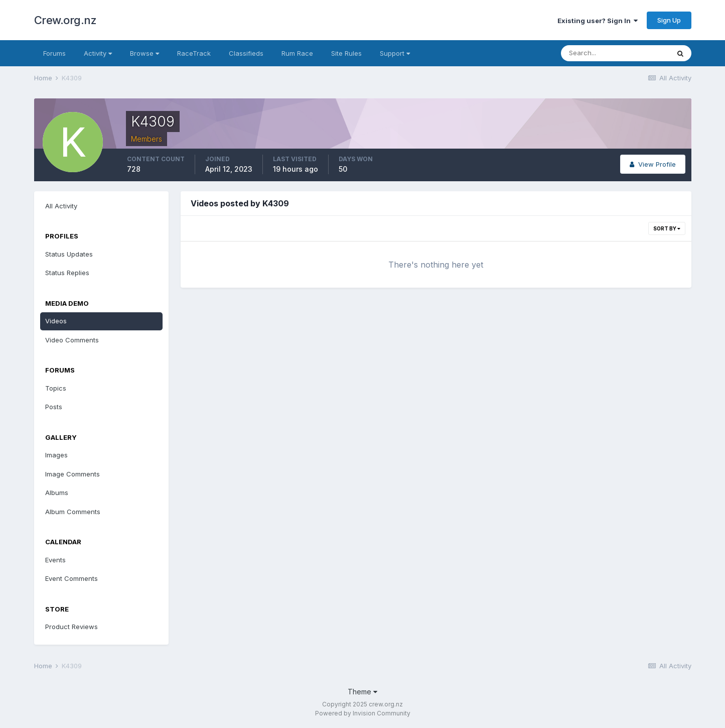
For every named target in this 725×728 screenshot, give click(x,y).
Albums (57, 493)
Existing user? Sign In (598, 21)
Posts (54, 407)
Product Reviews (71, 627)
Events (55, 560)
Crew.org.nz (65, 20)
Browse (144, 53)
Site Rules (346, 53)
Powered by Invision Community (363, 713)
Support (395, 53)
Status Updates (69, 254)
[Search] (615, 53)
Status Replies (67, 273)
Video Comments (72, 340)
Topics (56, 388)
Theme (362, 692)
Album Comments (73, 512)
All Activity (61, 206)
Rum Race (297, 53)
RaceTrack (194, 53)
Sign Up (669, 20)
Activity (98, 53)
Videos (56, 321)
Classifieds (246, 53)
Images (56, 455)
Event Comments (71, 578)
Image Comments (72, 474)
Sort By (667, 228)
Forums (54, 53)
